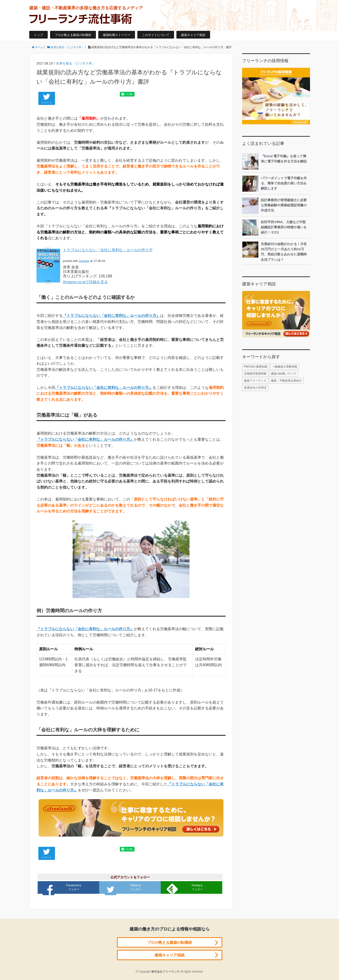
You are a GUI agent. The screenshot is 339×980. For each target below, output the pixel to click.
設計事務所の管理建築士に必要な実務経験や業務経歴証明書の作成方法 (274, 206)
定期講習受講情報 (255, 374)
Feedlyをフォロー (186, 888)
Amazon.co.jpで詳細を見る (86, 282)
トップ (38, 35)
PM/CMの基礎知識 (256, 367)
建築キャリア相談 (193, 35)
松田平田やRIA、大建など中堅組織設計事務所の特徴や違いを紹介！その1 (274, 228)
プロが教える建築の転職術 (73, 35)
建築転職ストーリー (117, 35)
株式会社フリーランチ (165, 970)
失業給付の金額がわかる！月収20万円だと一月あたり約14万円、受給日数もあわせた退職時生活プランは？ (274, 251)
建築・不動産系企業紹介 (286, 381)
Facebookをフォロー (64, 889)
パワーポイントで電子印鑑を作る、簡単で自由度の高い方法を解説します (274, 184)
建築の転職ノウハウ (284, 374)
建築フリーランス (255, 381)
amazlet (84, 261)
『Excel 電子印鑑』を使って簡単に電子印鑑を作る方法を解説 (274, 162)
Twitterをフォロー (124, 889)
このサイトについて (156, 35)
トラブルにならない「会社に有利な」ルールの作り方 (108, 250)
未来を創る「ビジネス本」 (76, 63)
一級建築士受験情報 (284, 367)
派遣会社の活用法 (255, 388)
